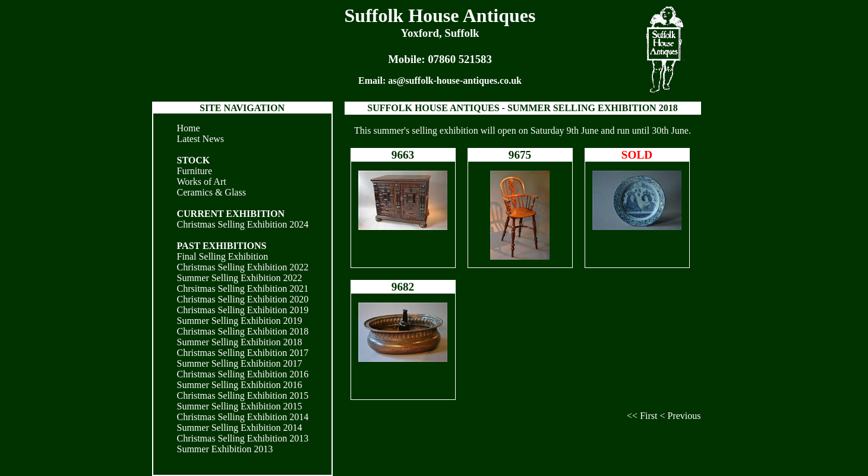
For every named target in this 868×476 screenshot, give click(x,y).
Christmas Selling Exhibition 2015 (243, 395)
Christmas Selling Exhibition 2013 (243, 438)
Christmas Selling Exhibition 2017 (243, 353)
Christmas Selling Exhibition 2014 (243, 417)
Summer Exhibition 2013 (225, 449)
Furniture (195, 171)
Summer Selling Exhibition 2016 (240, 385)
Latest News (201, 139)
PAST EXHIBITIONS (222, 246)
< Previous (680, 416)
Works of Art (202, 182)
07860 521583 (460, 59)
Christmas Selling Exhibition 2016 (243, 374)
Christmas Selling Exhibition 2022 (243, 267)
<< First (642, 416)
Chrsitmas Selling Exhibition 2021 (243, 289)
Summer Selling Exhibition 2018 (240, 342)
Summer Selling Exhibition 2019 (240, 321)
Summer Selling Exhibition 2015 (240, 406)
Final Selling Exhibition (223, 256)
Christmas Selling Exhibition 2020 (243, 299)
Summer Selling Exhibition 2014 (240, 428)
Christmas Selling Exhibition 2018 (243, 331)
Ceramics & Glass (212, 192)
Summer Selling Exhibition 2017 (240, 363)
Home (189, 128)
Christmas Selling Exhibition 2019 (243, 310)
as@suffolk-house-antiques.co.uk (455, 81)
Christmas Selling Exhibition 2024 (243, 224)
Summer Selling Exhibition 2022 (240, 278)
